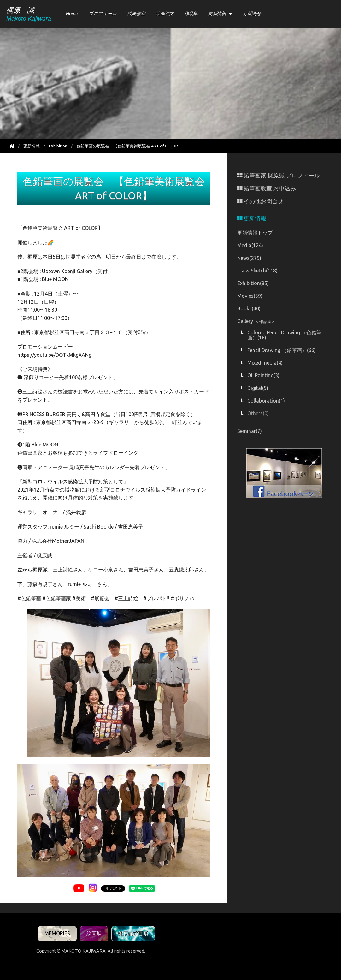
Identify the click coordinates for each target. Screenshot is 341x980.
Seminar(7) (250, 431)
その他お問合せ (260, 201)
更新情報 (217, 14)
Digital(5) (258, 388)
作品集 (191, 14)
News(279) (249, 258)
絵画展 (94, 933)
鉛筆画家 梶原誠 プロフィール (279, 175)
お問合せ (252, 14)
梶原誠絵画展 (133, 933)
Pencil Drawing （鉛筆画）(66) (282, 350)
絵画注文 (165, 14)
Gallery (256, 321)
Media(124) (250, 245)
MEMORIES (57, 933)
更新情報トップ (255, 233)
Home (72, 14)
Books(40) (249, 308)
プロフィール (103, 14)
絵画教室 (136, 14)
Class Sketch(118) (257, 271)
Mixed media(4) (265, 363)
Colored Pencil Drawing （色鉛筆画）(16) (284, 335)
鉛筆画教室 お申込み (267, 188)
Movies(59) (250, 296)
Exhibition (58, 146)
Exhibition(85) (253, 283)
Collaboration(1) (266, 401)
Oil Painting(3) (263, 375)
